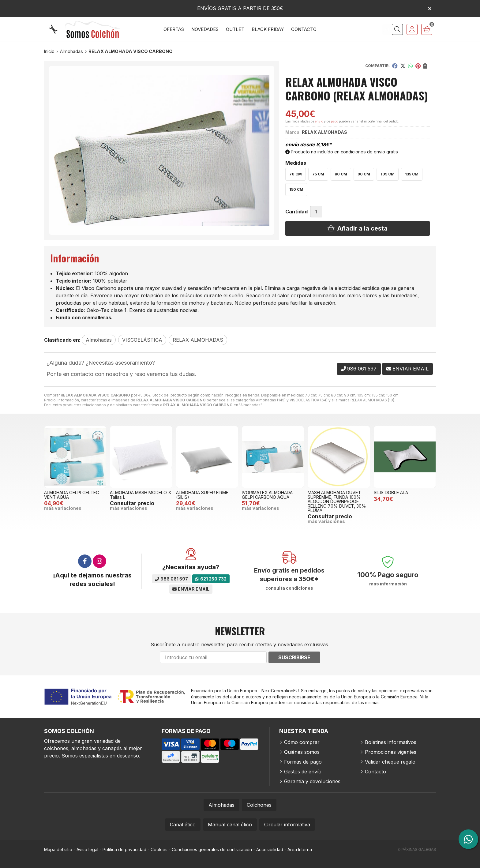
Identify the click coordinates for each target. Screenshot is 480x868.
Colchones (259, 805)
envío (319, 121)
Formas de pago (303, 762)
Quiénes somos (302, 752)
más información (388, 584)
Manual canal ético (230, 825)
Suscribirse (294, 657)
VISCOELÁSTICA (304, 400)
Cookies (159, 849)
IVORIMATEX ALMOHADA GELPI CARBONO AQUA (267, 495)
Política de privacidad (124, 849)
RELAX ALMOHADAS (369, 400)
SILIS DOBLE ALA (391, 492)
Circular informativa (287, 825)
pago (334, 121)
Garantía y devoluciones (312, 781)
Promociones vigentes (391, 752)
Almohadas (266, 400)
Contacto (375, 772)
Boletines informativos (391, 742)
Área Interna (300, 849)
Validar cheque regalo (390, 762)
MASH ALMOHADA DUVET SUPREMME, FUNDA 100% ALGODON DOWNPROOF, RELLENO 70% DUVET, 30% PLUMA (337, 501)
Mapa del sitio (58, 849)
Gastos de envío (303, 772)
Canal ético (183, 825)
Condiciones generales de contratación (212, 849)
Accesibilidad (270, 849)
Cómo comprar (302, 742)
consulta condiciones (289, 588)
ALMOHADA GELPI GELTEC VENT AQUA (71, 495)
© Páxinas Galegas (417, 850)
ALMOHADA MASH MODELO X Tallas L (141, 495)
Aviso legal (87, 849)
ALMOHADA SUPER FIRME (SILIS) (202, 495)
